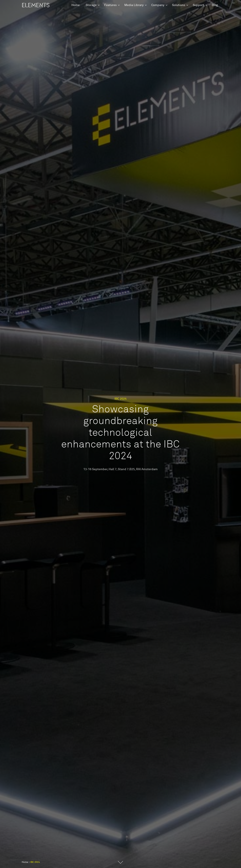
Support (198, 5)
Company (158, 5)
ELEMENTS (36, 5)
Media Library (134, 5)
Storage (91, 5)
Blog (215, 5)
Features (110, 5)
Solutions (179, 5)
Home (76, 5)
